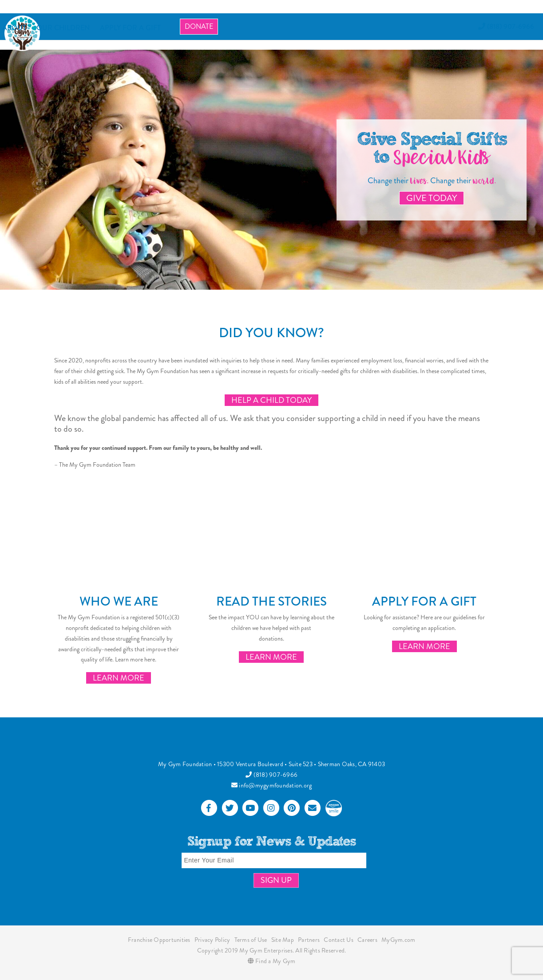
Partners (309, 940)
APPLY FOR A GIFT (130, 28)
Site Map (283, 940)
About (14, 28)
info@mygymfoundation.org (272, 785)
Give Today (432, 198)
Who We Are (119, 602)
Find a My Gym (272, 961)
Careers (367, 940)
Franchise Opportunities (159, 940)
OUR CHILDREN (63, 28)
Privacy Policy (212, 940)
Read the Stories (271, 602)
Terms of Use (251, 940)
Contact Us (339, 940)
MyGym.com (398, 940)
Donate (199, 26)
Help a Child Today (271, 400)
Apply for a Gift (424, 602)
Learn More (119, 678)
